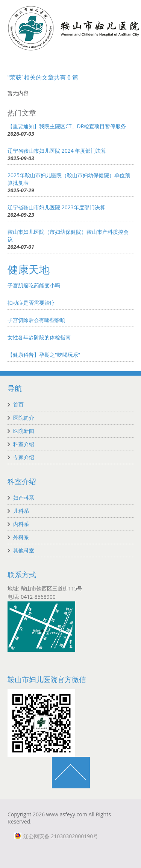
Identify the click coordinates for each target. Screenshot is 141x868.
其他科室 (24, 550)
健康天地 (29, 270)
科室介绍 (24, 444)
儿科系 (21, 511)
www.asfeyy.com (67, 814)
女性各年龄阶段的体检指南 (39, 337)
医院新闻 (24, 431)
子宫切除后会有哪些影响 (36, 320)
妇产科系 (24, 498)
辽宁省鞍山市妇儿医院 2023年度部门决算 (56, 207)
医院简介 (24, 418)
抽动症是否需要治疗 (31, 303)
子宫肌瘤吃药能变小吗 (34, 285)
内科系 (21, 524)
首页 (18, 404)
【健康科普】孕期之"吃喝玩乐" (44, 355)
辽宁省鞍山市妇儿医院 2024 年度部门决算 (57, 151)
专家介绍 (24, 457)
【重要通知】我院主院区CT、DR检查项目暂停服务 (67, 126)
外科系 (21, 537)
